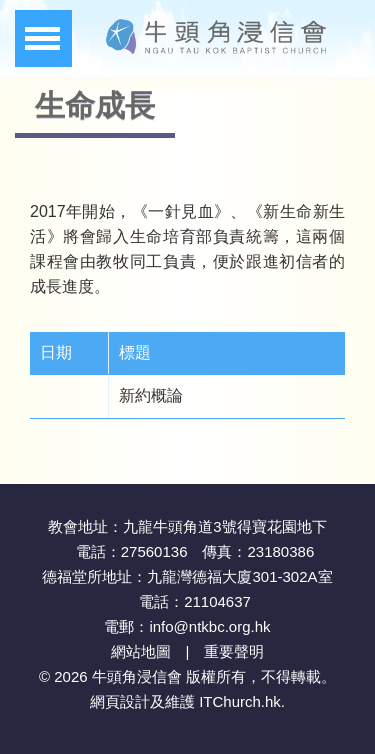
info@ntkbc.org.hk (209, 626)
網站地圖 (141, 651)
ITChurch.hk (240, 701)
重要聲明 (234, 651)
